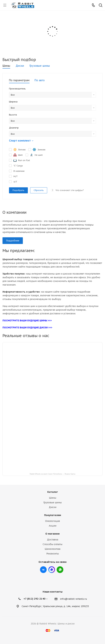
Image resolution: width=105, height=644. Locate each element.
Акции (53, 526)
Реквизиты (53, 554)
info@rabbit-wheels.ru (73, 599)
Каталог (53, 492)
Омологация (52, 521)
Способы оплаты (52, 544)
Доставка (53, 540)
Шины (53, 498)
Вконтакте (43, 570)
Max (52, 570)
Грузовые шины (52, 502)
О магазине (52, 534)
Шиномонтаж (53, 549)
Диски (53, 507)
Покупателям (53, 515)
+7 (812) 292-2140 (34, 599)
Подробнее (13, 241)
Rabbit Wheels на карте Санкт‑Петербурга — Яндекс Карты (52, 474)
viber (60, 570)
